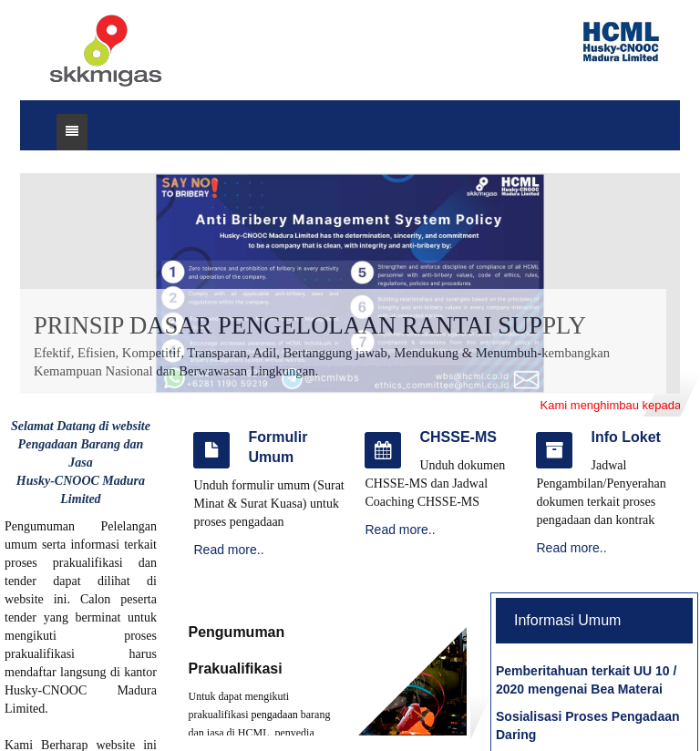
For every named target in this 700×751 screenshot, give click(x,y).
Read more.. (228, 550)
